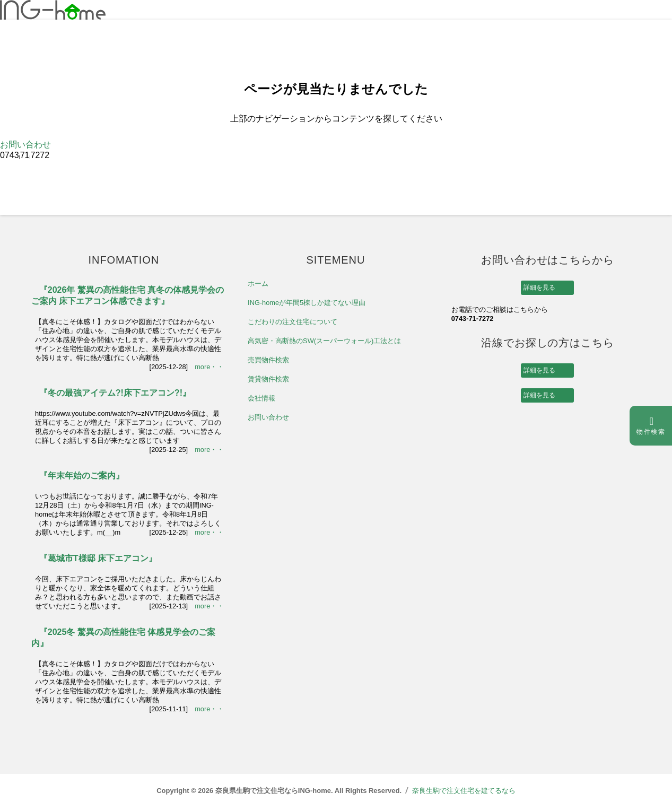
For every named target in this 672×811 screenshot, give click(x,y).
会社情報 (261, 398)
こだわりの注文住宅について (293, 322)
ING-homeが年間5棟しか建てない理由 (307, 303)
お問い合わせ (25, 145)
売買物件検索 (268, 360)
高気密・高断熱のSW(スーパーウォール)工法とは (324, 341)
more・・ (209, 367)
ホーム (258, 284)
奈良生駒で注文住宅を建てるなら (464, 791)
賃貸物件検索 (268, 379)
